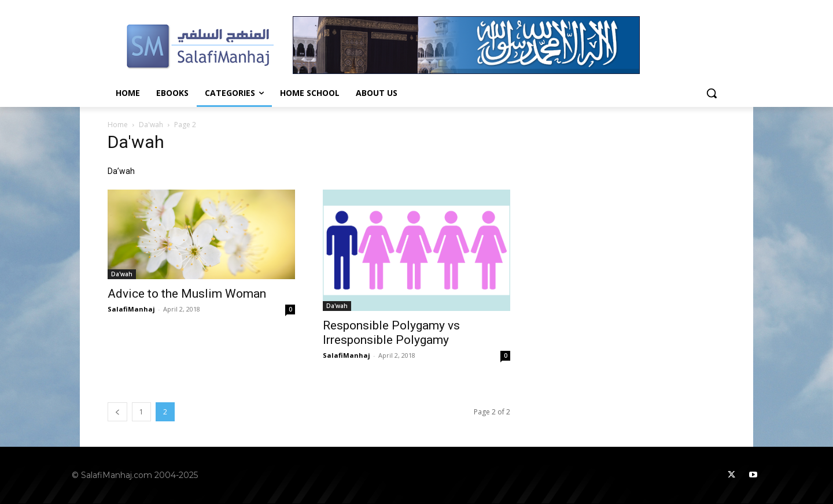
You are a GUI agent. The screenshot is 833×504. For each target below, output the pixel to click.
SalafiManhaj (131, 309)
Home (118, 125)
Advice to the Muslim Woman (187, 294)
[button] (712, 93)
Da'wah (151, 125)
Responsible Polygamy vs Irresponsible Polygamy (391, 333)
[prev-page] (117, 412)
